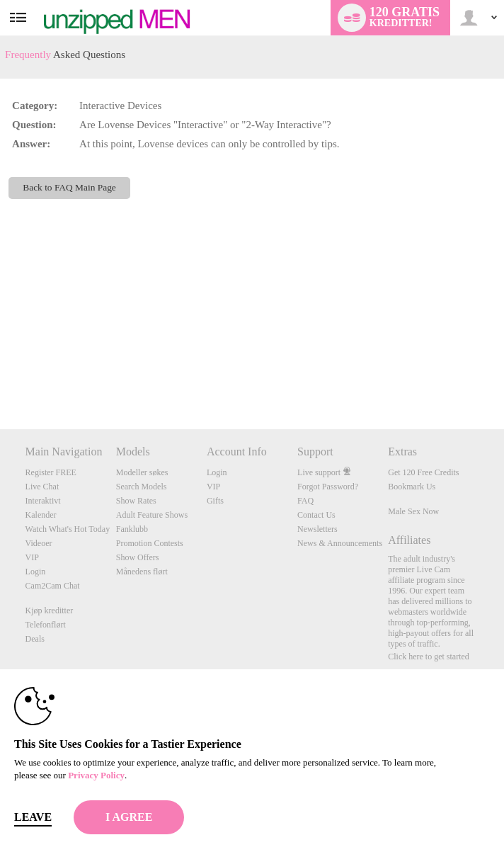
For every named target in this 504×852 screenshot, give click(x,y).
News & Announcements (340, 543)
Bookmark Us (412, 487)
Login (36, 572)
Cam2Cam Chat (53, 586)
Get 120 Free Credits (423, 472)
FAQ (305, 501)
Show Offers (138, 557)
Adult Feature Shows (152, 515)
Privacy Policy (96, 775)
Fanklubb (132, 529)
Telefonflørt (46, 625)
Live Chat (42, 487)
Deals (35, 639)
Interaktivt (43, 501)
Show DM (0, 376)
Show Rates (136, 501)
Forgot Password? (328, 487)
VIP (32, 557)
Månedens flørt (142, 572)
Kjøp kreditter (50, 610)
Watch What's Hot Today (68, 529)
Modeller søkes (142, 472)
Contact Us (316, 515)
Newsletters (317, 529)
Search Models (142, 487)
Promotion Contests (150, 543)
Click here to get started (429, 657)
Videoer (39, 543)
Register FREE (51, 472)
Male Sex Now (413, 511)
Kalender (41, 515)
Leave (33, 817)
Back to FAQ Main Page (69, 187)
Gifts (215, 501)
